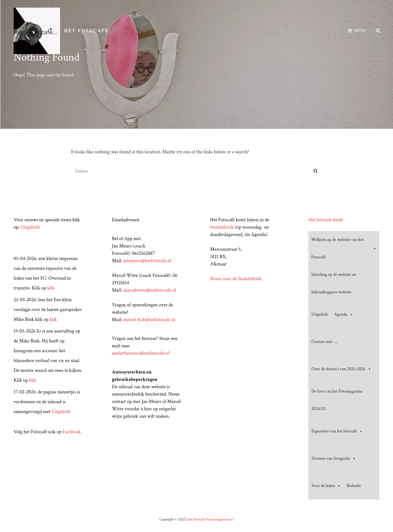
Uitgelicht (30, 227)
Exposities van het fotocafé (337, 431)
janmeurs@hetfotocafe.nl (147, 261)
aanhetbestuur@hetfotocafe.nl (141, 353)
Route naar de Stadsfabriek (236, 279)
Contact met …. (324, 342)
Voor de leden (326, 486)
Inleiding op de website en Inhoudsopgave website (334, 283)
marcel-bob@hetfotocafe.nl (149, 320)
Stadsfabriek (222, 227)
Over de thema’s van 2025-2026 (341, 369)
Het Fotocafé (87, 31)
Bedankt (354, 486)
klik (51, 288)
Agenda (344, 315)
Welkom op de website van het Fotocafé (344, 248)
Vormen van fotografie (334, 459)
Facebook (72, 432)
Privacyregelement (219, 520)
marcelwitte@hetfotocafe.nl (150, 290)
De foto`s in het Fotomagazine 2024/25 (337, 400)
